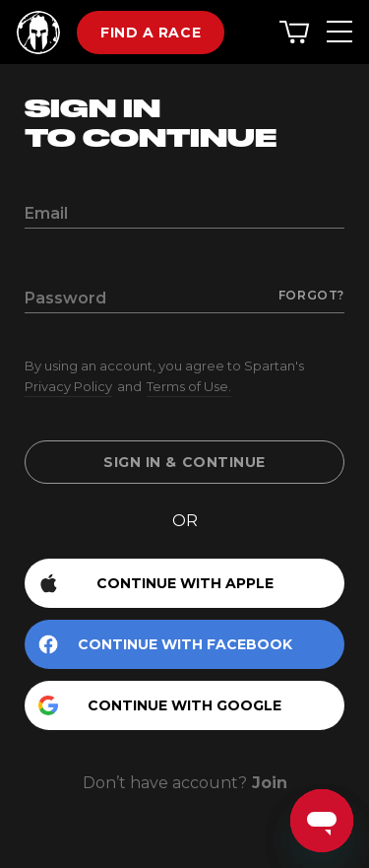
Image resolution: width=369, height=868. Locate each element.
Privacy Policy (68, 386)
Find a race (151, 33)
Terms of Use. (189, 386)
